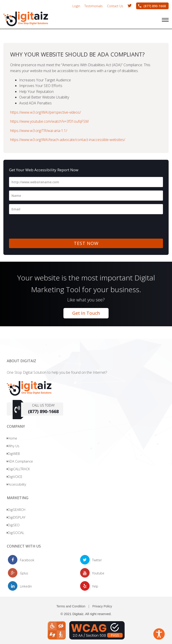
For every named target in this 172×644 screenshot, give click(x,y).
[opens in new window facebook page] (21, 560)
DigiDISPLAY (16, 517)
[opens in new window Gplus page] (18, 573)
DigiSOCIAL (15, 533)
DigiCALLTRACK (18, 469)
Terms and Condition (71, 606)
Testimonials (94, 6)
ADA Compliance (20, 461)
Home (12, 438)
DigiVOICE (15, 477)
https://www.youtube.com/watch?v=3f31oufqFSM (49, 121)
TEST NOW (86, 243)
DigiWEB (13, 454)
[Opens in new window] (86, 630)
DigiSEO (13, 525)
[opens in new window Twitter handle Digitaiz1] (130, 6)
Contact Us (115, 6)
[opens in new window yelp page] (89, 586)
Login (76, 6)
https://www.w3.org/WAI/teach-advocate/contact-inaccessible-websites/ (68, 140)
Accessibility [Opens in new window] (16, 484)
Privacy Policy (102, 606)
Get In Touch (86, 313)
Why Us (13, 446)
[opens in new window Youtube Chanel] (92, 573)
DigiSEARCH (16, 510)
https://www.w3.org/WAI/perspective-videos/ (45, 112)
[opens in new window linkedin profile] (20, 586)
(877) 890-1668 (155, 6)
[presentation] (43, 226)
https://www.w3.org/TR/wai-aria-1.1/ (39, 131)
